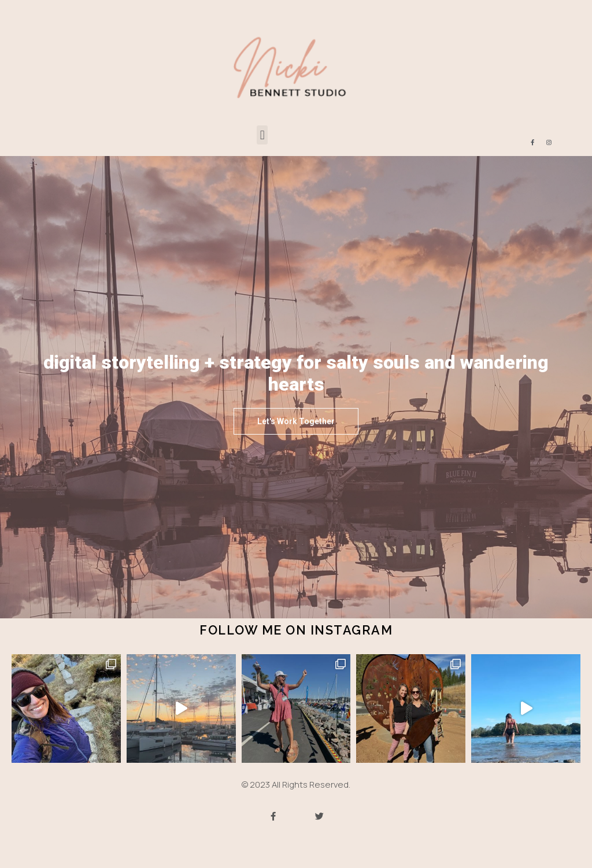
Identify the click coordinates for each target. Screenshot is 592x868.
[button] (262, 135)
